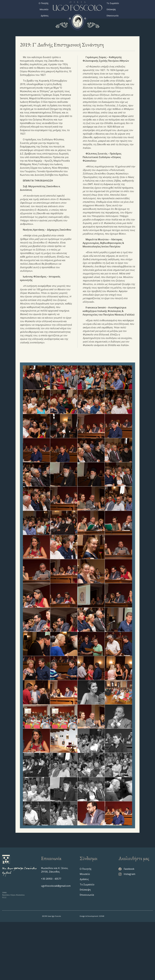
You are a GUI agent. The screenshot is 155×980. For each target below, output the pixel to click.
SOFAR (102, 974)
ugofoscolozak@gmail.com (56, 944)
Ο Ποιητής (44, 3)
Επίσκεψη (111, 9)
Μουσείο (44, 9)
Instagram (127, 932)
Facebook (126, 927)
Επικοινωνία (112, 16)
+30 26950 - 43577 (51, 937)
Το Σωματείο (113, 3)
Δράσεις (45, 16)
